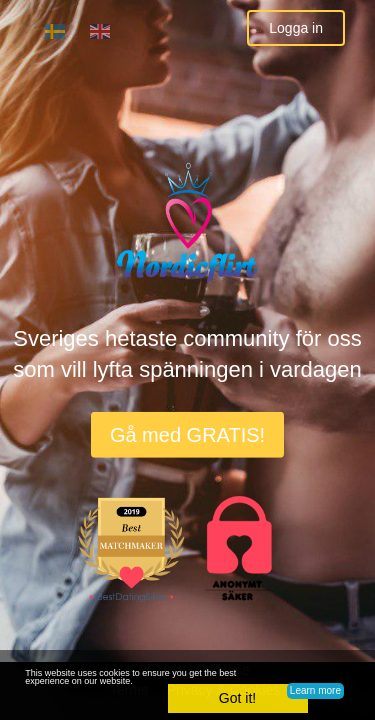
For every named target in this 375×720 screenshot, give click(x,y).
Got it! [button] (237, 698)
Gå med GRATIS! (187, 435)
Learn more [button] (315, 690)
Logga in (296, 28)
